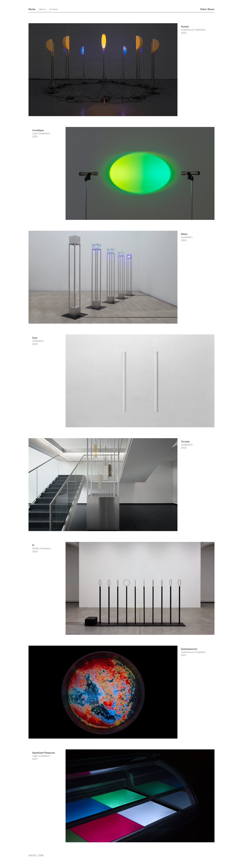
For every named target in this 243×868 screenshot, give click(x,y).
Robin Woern (206, 9)
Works (32, 9)
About (42, 9)
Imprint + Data (36, 855)
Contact (53, 9)
